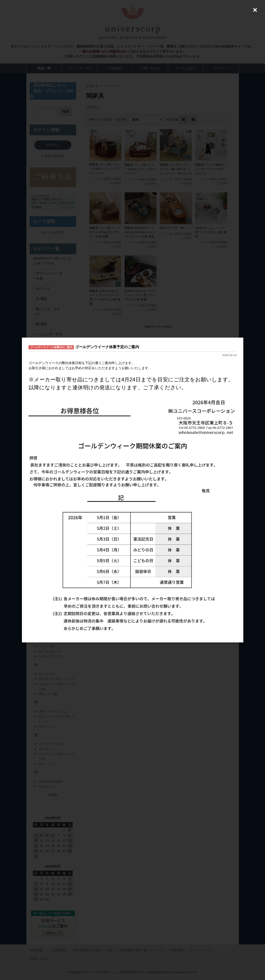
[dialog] (133, 490)
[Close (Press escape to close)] (255, 10)
